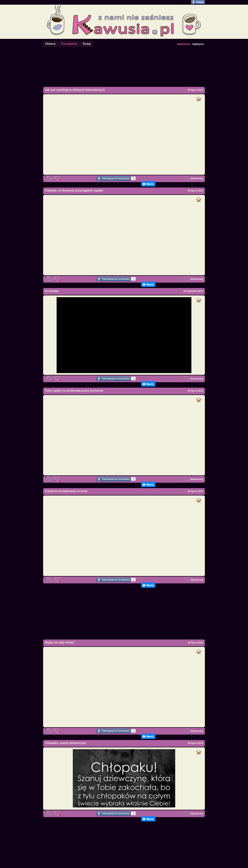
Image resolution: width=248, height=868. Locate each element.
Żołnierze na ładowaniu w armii (66, 491)
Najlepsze (198, 44)
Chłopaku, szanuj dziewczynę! (66, 743)
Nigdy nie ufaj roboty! (60, 642)
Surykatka (52, 291)
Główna (50, 44)
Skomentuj (193, 178)
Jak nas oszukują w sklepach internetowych (75, 90)
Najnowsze (183, 44)
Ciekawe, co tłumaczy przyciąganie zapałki (74, 190)
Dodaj (87, 44)
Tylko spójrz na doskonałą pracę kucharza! (74, 391)
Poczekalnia (69, 44)
